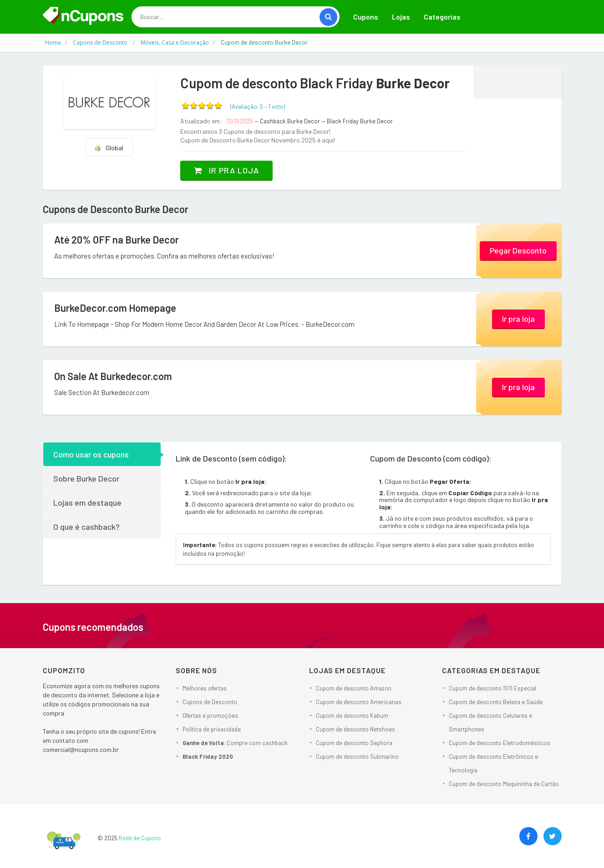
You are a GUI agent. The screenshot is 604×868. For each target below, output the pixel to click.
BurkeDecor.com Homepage (115, 308)
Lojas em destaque (87, 503)
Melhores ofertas (205, 688)
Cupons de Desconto (210, 702)
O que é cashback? (86, 527)
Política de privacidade (212, 729)
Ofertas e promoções (210, 716)
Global (109, 148)
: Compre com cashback (235, 743)
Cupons (366, 17)
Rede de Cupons (140, 838)
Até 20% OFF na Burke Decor (117, 239)
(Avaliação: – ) (258, 107)
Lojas (401, 17)
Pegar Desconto (518, 250)
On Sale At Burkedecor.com (113, 376)
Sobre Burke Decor (86, 478)
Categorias (442, 17)
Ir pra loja (226, 170)
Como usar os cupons (91, 454)
